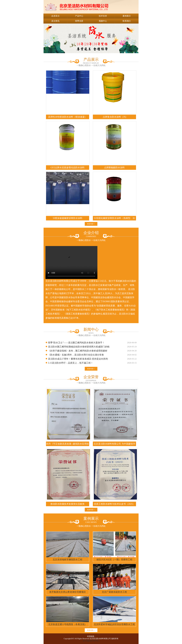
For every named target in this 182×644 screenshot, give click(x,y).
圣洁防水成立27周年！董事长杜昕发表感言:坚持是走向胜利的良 (78, 359)
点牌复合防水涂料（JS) (114, 117)
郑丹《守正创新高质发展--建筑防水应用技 (68, 444)
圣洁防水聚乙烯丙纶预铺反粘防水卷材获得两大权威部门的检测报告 (79, 347)
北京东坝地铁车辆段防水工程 (68, 560)
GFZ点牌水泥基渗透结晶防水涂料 (68, 168)
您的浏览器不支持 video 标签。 (71, 262)
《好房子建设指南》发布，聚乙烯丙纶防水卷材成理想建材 (78, 351)
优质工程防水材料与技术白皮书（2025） (114, 504)
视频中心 (103, 21)
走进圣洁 (55, 16)
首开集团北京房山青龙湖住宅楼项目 (68, 592)
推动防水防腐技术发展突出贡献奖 (68, 504)
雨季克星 (79, 21)
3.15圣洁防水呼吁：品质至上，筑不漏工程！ (71, 363)
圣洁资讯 (55, 21)
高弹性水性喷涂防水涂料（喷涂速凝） (68, 117)
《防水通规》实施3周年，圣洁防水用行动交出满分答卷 (76, 355)
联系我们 (127, 21)
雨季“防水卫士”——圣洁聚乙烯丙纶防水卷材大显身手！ (76, 343)
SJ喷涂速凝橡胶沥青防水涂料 (68, 218)
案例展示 (127, 16)
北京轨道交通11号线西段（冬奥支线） (68, 624)
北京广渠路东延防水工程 (114, 592)
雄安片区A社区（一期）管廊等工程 (114, 560)
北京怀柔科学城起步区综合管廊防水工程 (114, 624)
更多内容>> (91, 224)
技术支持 (103, 16)
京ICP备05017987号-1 (91, 641)
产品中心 (79, 16)
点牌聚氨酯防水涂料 (114, 168)
